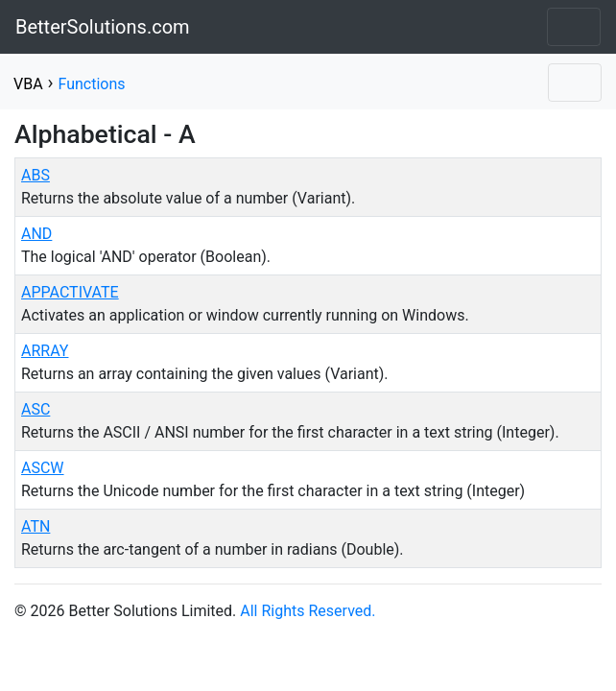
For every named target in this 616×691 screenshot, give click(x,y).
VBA (28, 84)
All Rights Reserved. (308, 611)
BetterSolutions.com (103, 27)
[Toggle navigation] (574, 27)
